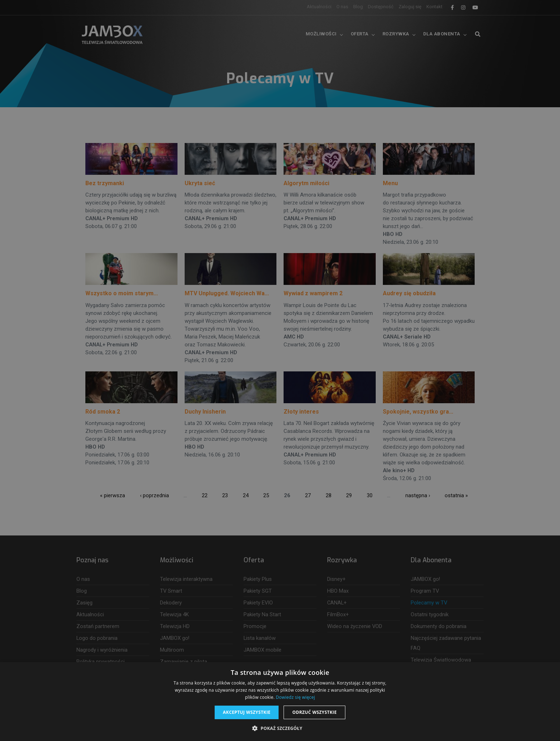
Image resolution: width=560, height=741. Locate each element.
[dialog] (280, 370)
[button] (280, 728)
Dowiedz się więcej (295, 697)
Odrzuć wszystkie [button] (314, 712)
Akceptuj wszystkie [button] (247, 712)
